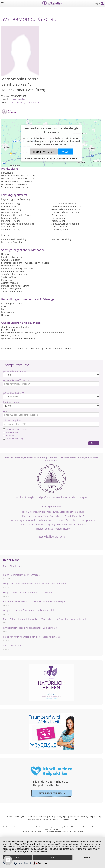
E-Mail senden (18, 99)
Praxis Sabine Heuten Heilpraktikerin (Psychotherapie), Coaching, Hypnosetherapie (45, 619)
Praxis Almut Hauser (13, 566)
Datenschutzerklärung (79, 816)
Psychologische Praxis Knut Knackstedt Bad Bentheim (30, 628)
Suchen (94, 443)
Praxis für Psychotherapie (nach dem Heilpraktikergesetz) (32, 637)
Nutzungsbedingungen (58, 816)
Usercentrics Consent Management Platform (57, 158)
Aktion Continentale (61, 819)
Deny (18, 858)
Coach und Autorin (13, 646)
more (87, 858)
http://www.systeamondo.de (25, 103)
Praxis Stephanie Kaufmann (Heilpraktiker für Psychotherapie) (35, 601)
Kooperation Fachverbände (40, 819)
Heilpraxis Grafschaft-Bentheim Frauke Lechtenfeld (29, 610)
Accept (66, 151)
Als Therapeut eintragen (14, 816)
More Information (44, 151)
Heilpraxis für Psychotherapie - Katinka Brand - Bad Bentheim (34, 584)
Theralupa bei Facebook (36, 816)
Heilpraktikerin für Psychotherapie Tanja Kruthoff (28, 593)
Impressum (95, 816)
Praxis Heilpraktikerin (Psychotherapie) (23, 575)
